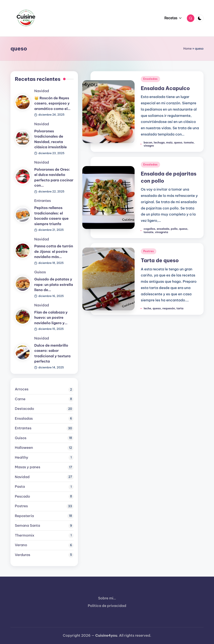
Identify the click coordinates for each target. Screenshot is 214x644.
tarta (180, 308)
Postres (149, 251)
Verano (21, 545)
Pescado (22, 496)
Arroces (22, 389)
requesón (169, 308)
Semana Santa (27, 525)
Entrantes (43, 201)
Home (187, 49)
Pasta (20, 487)
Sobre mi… (107, 598)
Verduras (23, 555)
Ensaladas (150, 79)
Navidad (42, 91)
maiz (169, 142)
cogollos (149, 229)
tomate (189, 142)
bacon (148, 142)
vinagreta (161, 232)
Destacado (24, 409)
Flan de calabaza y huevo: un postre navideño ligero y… (51, 318)
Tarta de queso (160, 260)
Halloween (24, 448)
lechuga (159, 142)
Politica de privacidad (107, 606)
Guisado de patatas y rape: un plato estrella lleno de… (54, 285)
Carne (20, 399)
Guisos (40, 272)
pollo (174, 229)
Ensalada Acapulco (165, 88)
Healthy (22, 457)
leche (147, 308)
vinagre (149, 146)
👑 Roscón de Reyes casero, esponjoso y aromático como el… (52, 103)
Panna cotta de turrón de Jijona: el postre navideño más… (54, 251)
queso (178, 142)
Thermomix (25, 535)
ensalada (163, 229)
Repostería (24, 516)
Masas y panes (28, 467)
